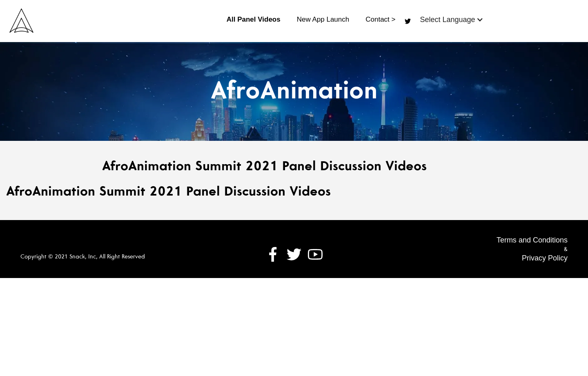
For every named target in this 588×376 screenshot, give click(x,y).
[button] (451, 20)
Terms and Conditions (532, 240)
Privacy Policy (545, 258)
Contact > (380, 19)
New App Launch (323, 19)
